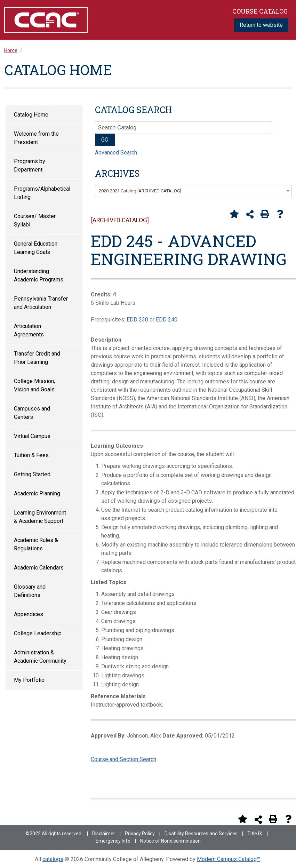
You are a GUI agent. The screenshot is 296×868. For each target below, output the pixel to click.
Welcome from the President (36, 138)
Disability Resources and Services (201, 834)
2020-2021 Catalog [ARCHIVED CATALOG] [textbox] (140, 191)
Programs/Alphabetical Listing (42, 193)
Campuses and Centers (32, 413)
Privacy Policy (140, 834)
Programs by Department (30, 165)
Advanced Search (116, 153)
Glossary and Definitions (30, 591)
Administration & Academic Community (40, 657)
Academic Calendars (39, 568)
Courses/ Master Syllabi (35, 220)
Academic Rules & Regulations (36, 544)
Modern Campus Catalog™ (229, 859)
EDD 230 (137, 320)
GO (105, 140)
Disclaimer (104, 834)
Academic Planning (37, 493)
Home (11, 50)
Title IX (255, 834)
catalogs (53, 859)
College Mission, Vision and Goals (34, 385)
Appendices (29, 614)
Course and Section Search (123, 759)
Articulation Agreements (29, 330)
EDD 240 (167, 320)
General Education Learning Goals (36, 248)
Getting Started (32, 474)
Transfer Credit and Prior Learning (37, 358)
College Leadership (38, 633)
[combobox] (193, 191)
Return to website (261, 25)
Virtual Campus (32, 436)
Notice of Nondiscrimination (170, 841)
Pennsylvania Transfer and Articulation (41, 303)
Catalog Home (31, 115)
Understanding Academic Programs (39, 275)
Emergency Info (113, 841)
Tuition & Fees (31, 455)
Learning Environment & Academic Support (40, 517)
